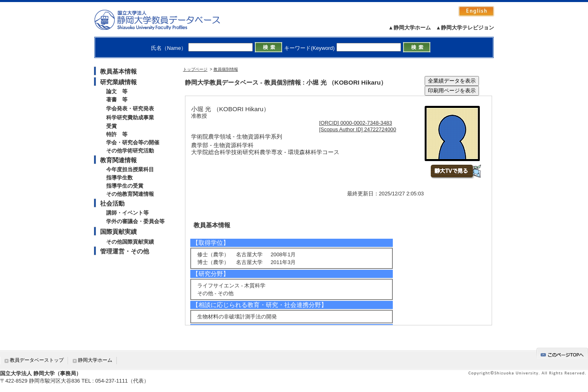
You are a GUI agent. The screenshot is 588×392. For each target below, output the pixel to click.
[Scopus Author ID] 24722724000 (358, 129)
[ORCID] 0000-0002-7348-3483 (356, 123)
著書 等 (117, 100)
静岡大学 (166, 20)
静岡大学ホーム (95, 360)
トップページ (195, 69)
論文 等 (117, 91)
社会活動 (112, 203)
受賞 (111, 126)
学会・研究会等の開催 (133, 142)
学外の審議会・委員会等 (135, 221)
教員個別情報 (226, 69)
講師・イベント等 (127, 213)
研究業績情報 (118, 82)
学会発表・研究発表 (130, 109)
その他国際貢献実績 (130, 242)
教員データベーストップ (37, 360)
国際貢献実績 (118, 232)
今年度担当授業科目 (130, 169)
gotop (562, 353)
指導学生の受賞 (125, 186)
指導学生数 (119, 178)
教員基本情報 (118, 71)
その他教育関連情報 (130, 194)
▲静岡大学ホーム (410, 28)
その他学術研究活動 (130, 151)
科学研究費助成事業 (130, 118)
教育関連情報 (118, 160)
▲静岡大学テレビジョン (465, 28)
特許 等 (117, 134)
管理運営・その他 (125, 251)
